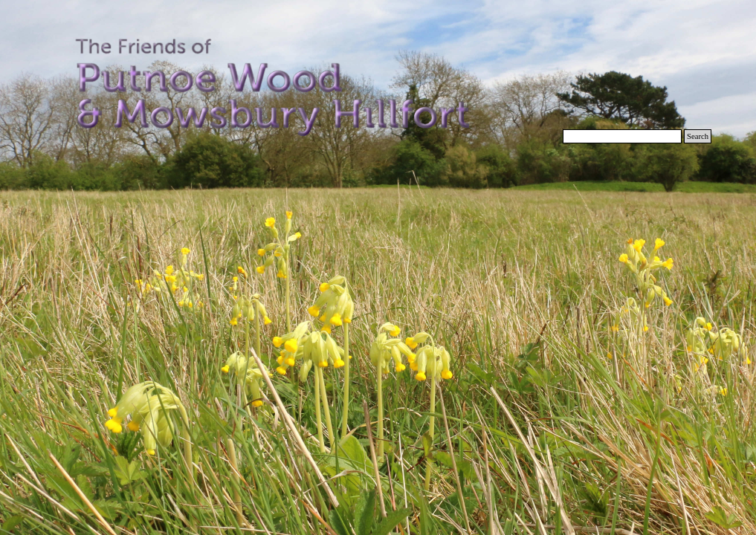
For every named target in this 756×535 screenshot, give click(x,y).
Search (698, 136)
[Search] (622, 136)
